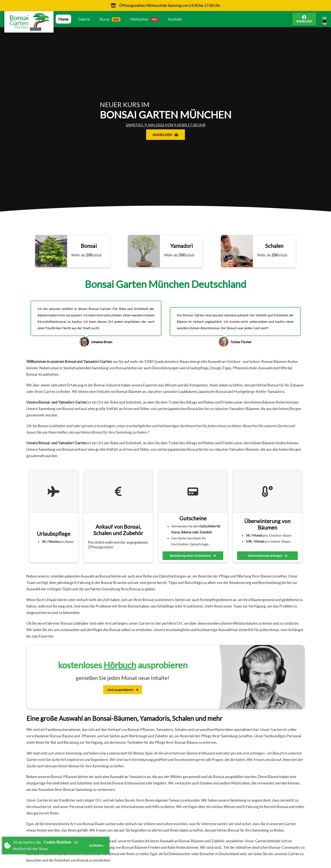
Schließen (96, 846)
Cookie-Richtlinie (57, 842)
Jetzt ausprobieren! (123, 690)
